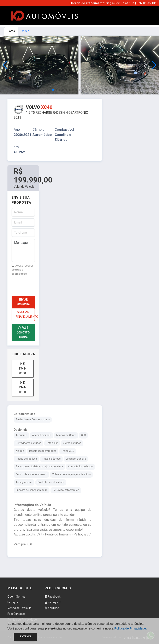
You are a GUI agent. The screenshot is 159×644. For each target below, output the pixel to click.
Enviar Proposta (23, 302)
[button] (154, 65)
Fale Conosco (16, 614)
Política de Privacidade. (131, 628)
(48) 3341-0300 (23, 369)
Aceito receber (22, 270)
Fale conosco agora (23, 333)
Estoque (13, 602)
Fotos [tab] (11, 31)
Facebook (53, 597)
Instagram (53, 602)
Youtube (52, 608)
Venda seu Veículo (19, 608)
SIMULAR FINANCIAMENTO (25, 314)
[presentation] (43, 286)
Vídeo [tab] (26, 31)
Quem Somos (16, 597)
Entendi (25, 637)
